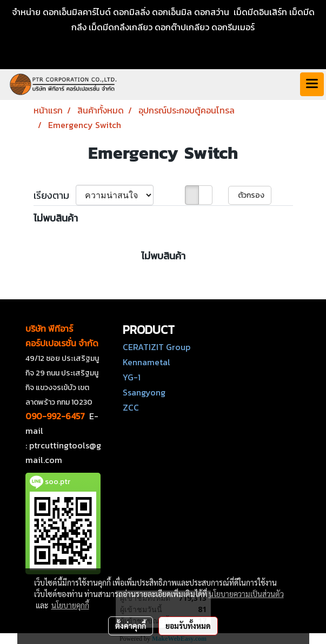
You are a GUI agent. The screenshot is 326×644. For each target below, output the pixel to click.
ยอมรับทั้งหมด (188, 626)
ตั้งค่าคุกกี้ (131, 626)
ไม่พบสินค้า (56, 218)
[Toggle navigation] (312, 84)
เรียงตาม (55, 195)
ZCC (131, 407)
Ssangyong (144, 392)
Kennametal (147, 362)
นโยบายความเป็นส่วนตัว (246, 594)
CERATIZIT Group (157, 347)
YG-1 (132, 377)
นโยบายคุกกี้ (70, 605)
